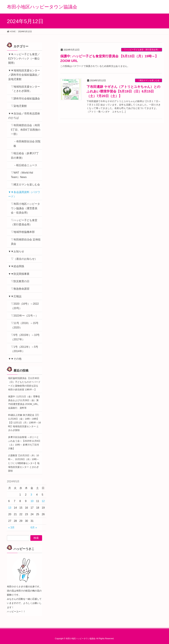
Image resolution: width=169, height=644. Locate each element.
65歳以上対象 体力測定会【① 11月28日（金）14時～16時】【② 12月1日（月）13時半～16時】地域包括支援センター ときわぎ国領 (24, 423)
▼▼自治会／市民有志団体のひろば (24, 116)
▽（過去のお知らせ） (24, 259)
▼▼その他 (15, 359)
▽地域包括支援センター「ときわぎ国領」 (25, 89)
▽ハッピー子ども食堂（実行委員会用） (142, 50)
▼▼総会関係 (16, 266)
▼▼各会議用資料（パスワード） (24, 194)
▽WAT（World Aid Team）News (22, 175)
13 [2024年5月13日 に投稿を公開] (10, 508)
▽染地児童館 (19, 106)
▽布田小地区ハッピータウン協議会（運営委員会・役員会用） (25, 208)
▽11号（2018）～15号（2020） (25, 325)
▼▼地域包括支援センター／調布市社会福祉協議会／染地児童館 (24, 75)
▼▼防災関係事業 (19, 274)
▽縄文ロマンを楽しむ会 (149, 80)
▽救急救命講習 (20, 289)
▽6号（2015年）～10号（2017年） (25, 337)
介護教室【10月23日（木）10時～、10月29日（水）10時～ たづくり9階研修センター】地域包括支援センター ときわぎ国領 (24, 463)
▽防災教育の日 (20, 281)
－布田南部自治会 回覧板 (27, 144)
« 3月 (11, 528)
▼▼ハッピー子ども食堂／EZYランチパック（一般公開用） (24, 59)
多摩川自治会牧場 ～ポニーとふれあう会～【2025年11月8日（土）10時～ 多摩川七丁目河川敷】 (24, 443)
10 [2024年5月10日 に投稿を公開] (32, 501)
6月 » (34, 528)
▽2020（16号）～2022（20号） (25, 306)
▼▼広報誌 (15, 296)
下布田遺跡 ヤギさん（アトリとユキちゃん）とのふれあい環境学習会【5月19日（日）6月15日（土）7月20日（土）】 (123, 91)
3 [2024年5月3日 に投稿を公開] (31, 495)
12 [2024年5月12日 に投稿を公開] (43, 501)
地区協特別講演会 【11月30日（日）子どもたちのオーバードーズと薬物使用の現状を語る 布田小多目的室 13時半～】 (24, 384)
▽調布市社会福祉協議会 (25, 98)
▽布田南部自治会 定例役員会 (26, 242)
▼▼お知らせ (16, 251)
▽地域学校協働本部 (23, 232)
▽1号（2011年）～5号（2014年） (25, 349)
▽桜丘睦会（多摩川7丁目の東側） (25, 155)
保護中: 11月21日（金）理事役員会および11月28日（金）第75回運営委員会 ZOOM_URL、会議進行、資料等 (24, 402)
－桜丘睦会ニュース (25, 165)
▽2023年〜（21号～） (25, 316)
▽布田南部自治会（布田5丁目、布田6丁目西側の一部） (26, 130)
